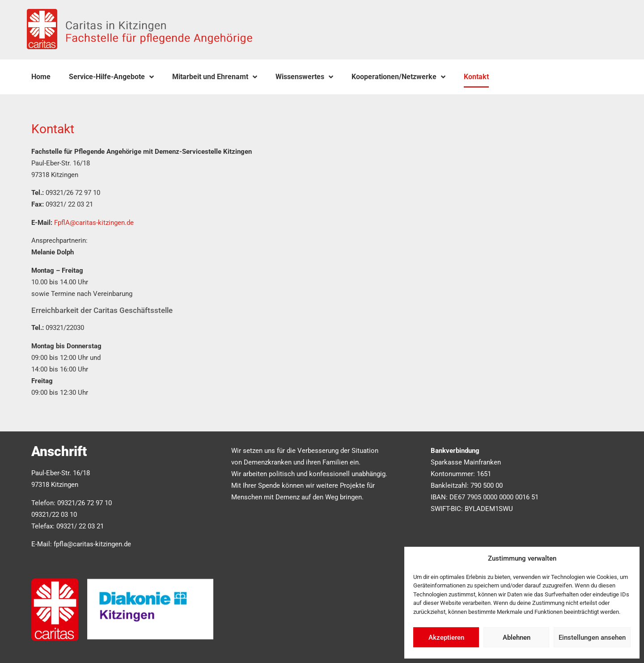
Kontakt (476, 77)
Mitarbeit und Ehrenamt (215, 77)
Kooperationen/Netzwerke (398, 77)
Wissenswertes (304, 77)
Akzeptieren (446, 638)
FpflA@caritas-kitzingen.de (94, 223)
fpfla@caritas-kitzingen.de (92, 544)
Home (41, 77)
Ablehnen (517, 638)
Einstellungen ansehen (592, 638)
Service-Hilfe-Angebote (111, 77)
